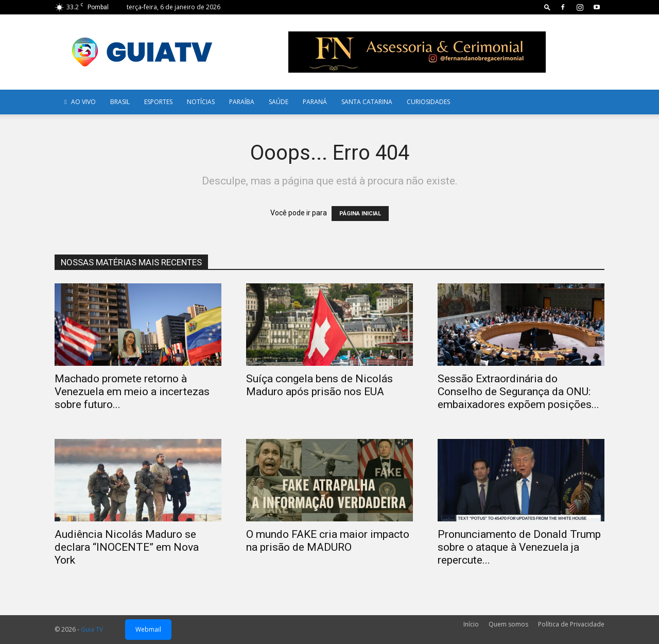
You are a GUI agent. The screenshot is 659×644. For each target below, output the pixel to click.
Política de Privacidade (571, 624)
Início (471, 624)
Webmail (148, 629)
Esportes (158, 102)
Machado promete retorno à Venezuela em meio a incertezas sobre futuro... (132, 392)
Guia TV (92, 629)
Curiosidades (428, 102)
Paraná (315, 102)
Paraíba (242, 102)
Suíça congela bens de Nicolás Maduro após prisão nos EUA (319, 385)
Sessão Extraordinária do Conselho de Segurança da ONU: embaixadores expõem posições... (518, 392)
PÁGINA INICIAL (360, 214)
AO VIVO (79, 102)
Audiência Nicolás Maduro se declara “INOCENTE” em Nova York (127, 547)
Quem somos (508, 624)
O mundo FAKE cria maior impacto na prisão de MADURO (328, 541)
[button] (547, 7)
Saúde (279, 102)
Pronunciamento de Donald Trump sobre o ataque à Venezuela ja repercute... (519, 547)
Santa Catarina (367, 102)
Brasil (120, 102)
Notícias (201, 102)
